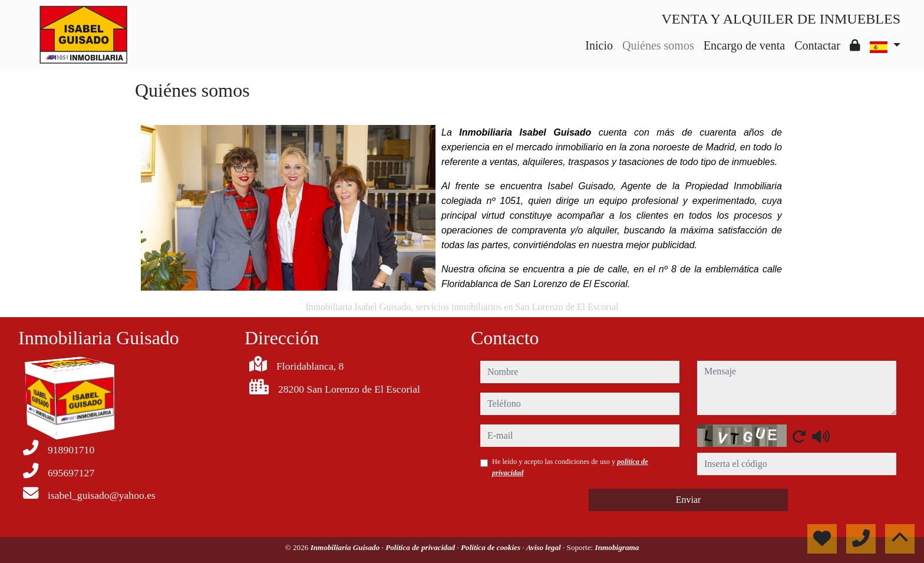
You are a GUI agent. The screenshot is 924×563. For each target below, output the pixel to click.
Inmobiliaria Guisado (346, 547)
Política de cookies (491, 547)
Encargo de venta (744, 45)
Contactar (817, 45)
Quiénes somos (658, 45)
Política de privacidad (421, 547)
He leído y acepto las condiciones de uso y (570, 467)
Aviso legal (544, 547)
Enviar (689, 500)
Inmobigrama (617, 547)
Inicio (599, 45)
